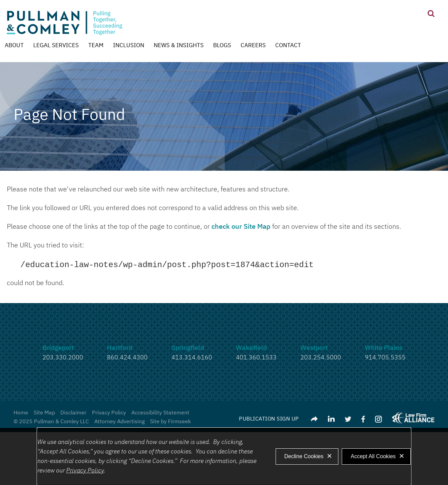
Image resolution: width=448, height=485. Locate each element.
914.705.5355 (385, 358)
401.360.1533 (256, 358)
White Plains (384, 348)
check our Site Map (241, 227)
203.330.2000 (63, 358)
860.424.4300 (127, 358)
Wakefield (251, 348)
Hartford (120, 348)
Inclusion (129, 46)
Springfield (188, 348)
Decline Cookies (304, 456)
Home (21, 413)
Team (96, 46)
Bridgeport (58, 348)
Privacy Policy (109, 413)
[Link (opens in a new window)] (331, 419)
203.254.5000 (321, 358)
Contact (288, 46)
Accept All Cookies (373, 456)
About (14, 46)
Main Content (199, 8)
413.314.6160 (192, 358)
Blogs (222, 46)
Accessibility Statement (160, 413)
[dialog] (224, 456)
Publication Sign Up (269, 419)
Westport (314, 348)
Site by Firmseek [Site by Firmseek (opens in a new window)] (170, 422)
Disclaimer (73, 413)
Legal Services (56, 46)
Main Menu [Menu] (202, 8)
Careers (253, 46)
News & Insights (179, 46)
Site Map (44, 413)
